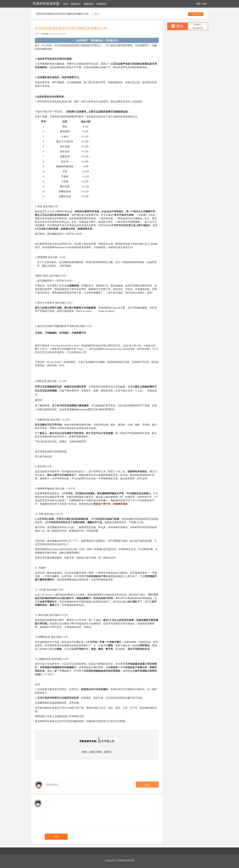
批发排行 (76, 4)
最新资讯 (89, 4)
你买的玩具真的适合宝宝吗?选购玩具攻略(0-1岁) (62, 14)
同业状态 (102, 4)
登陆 (198, 4)
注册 (204, 4)
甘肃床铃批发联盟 (46, 4)
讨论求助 (45, 34)
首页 (66, 4)
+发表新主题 (196, 14)
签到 (180, 26)
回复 (56, 837)
